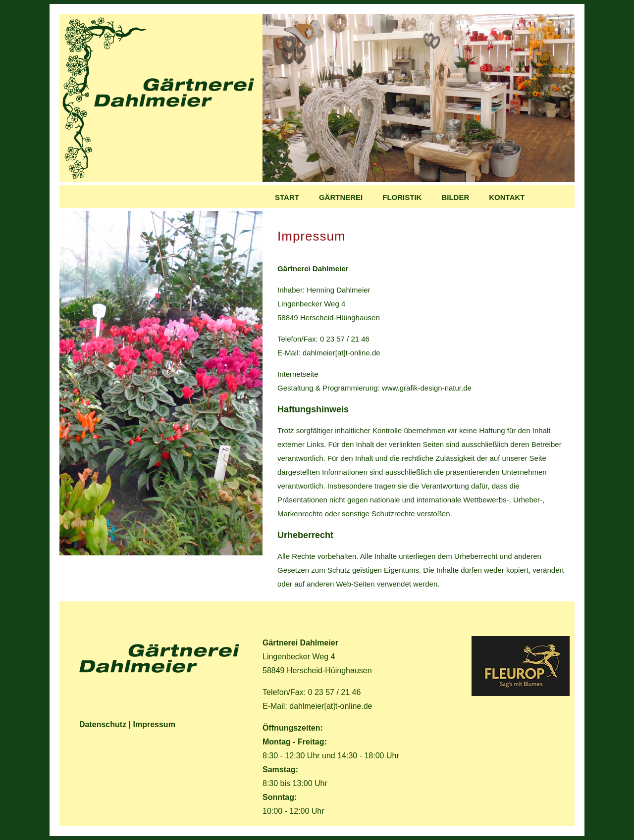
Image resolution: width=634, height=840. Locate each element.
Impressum (154, 724)
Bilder (455, 197)
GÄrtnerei (341, 197)
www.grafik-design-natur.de (427, 388)
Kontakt (507, 197)
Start (287, 197)
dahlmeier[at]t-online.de (342, 353)
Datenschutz (103, 724)
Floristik (402, 197)
